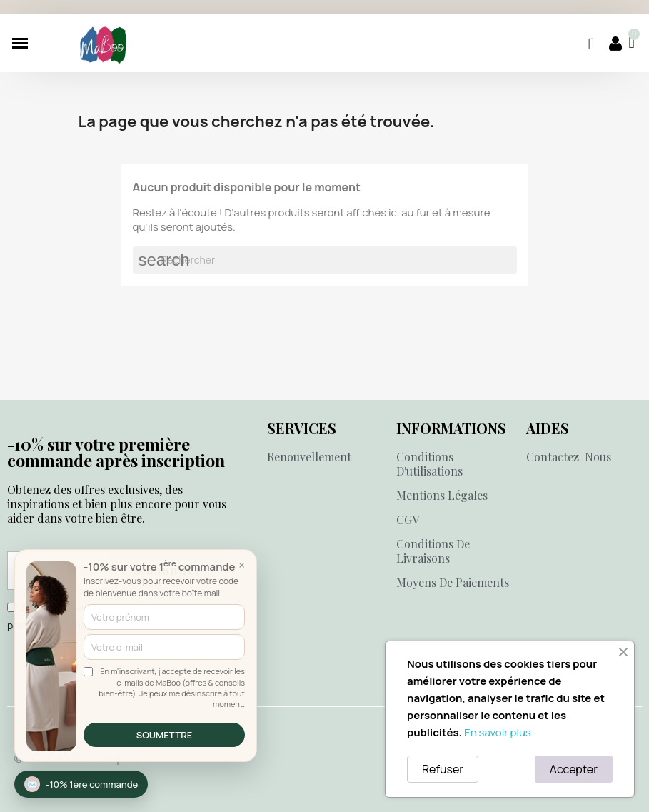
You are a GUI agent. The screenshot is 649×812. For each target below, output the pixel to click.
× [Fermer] (242, 565)
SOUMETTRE (164, 735)
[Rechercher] (325, 260)
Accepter (574, 769)
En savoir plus (498, 732)
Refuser (443, 769)
